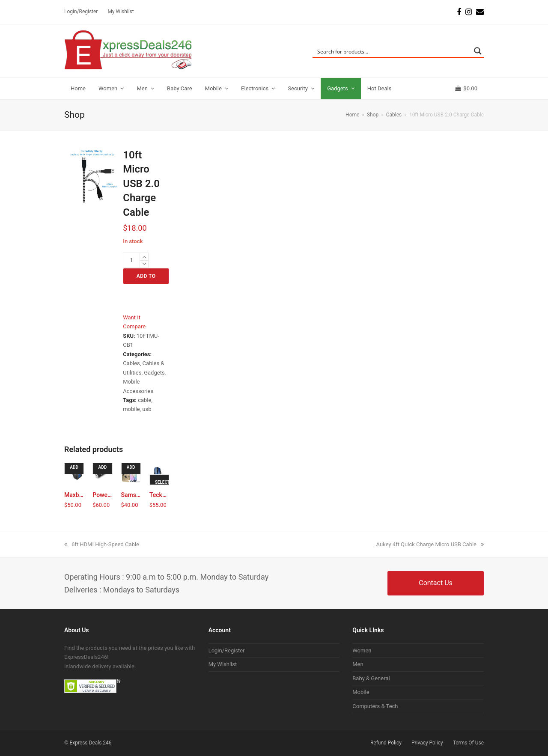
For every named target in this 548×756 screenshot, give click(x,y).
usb (147, 409)
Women (362, 650)
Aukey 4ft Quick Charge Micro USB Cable (430, 544)
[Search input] (393, 51)
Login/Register (227, 650)
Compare (134, 326)
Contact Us (436, 583)
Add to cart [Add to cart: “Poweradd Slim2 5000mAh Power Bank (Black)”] (103, 470)
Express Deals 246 (90, 743)
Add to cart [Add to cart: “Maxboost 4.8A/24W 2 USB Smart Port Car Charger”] (75, 470)
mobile (131, 409)
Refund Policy (386, 743)
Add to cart (146, 279)
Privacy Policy (427, 743)
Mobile (361, 692)
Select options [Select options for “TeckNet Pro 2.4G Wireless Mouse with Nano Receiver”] (162, 485)
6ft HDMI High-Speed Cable (102, 544)
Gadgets (154, 373)
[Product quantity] (131, 260)
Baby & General (371, 678)
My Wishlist (223, 664)
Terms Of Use (468, 743)
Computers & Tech (375, 706)
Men (358, 664)
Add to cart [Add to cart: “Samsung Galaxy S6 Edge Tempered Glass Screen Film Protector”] (132, 470)
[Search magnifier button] (478, 51)
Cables (131, 363)
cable (144, 400)
